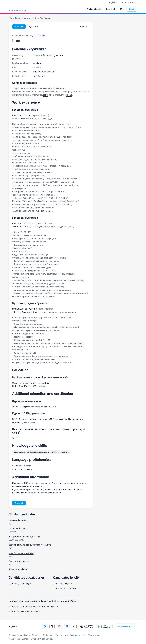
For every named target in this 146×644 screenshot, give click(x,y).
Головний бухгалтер (18, 529)
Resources (75, 635)
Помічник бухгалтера (19, 561)
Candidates (63, 584)
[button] (121, 9)
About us (36, 635)
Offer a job (19, 27)
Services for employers (19, 635)
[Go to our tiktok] (74, 626)
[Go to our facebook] (45, 626)
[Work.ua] (17, 9)
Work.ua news (61, 635)
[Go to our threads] (52, 626)
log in (46, 95)
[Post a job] (111, 9)
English (13, 627)
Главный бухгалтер (18, 521)
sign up (69, 95)
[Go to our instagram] (59, 626)
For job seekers (129, 2)
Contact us (47, 635)
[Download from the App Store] (87, 626)
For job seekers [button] (126, 626)
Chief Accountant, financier (21, 553)
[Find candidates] (94, 9)
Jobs (25, 612)
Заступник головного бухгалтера (25, 537)
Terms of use (95, 635)
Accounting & (20, 584)
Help (84, 635)
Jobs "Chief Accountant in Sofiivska (34, 607)
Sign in (132, 9)
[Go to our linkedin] (67, 626)
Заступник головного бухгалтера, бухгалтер (30, 545)
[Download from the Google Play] (105, 626)
